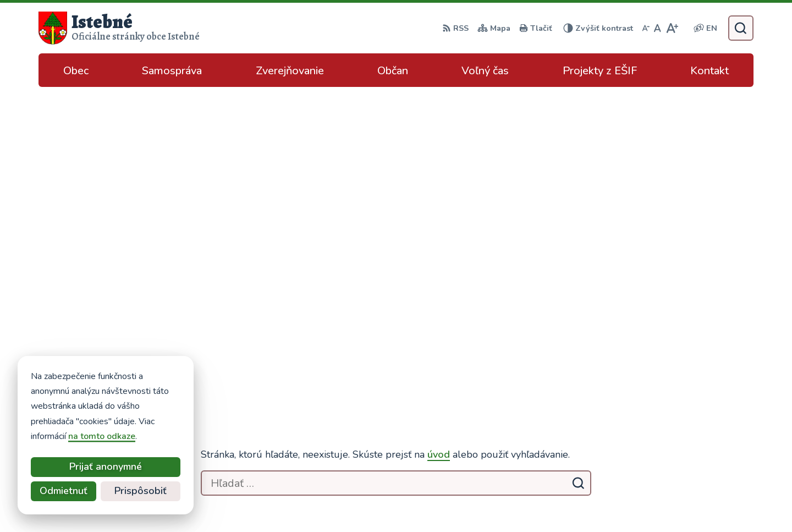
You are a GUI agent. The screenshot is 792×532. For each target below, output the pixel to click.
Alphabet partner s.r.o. (441, 502)
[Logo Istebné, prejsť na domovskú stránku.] (119, 28)
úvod (439, 148)
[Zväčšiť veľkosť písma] (672, 28)
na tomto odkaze (56, 436)
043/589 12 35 (668, 414)
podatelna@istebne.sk (682, 440)
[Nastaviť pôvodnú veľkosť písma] (658, 28)
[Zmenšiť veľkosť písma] (646, 28)
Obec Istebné (585, 502)
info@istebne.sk (669, 427)
